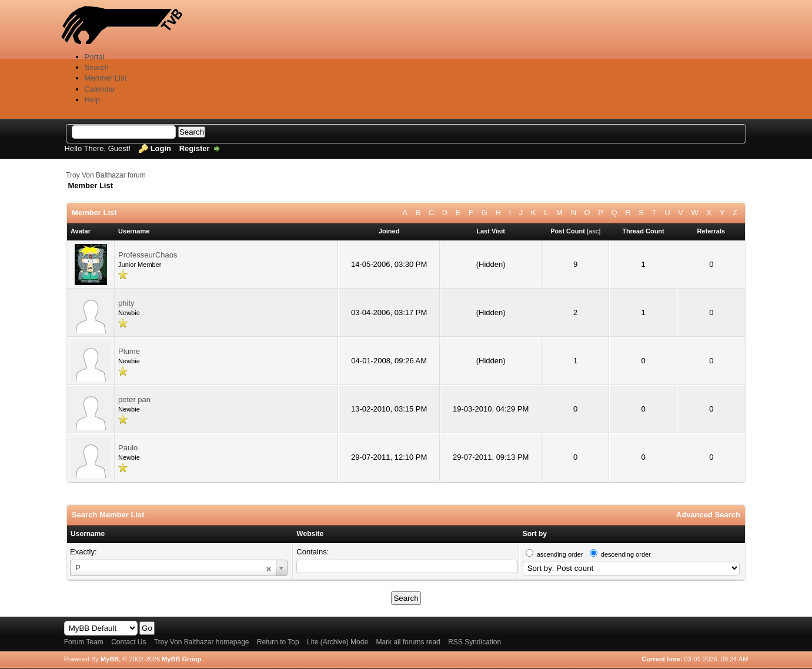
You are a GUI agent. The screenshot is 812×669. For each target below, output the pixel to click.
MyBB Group (181, 659)
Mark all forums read (408, 642)
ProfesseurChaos (148, 255)
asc (594, 231)
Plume (129, 351)
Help (93, 100)
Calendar (100, 89)
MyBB (110, 659)
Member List (106, 78)
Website (310, 534)
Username (88, 534)
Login (161, 148)
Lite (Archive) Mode (338, 642)
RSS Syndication (474, 642)
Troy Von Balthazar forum (106, 175)
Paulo (128, 448)
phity (126, 303)
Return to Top (278, 642)
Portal (95, 57)
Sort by (535, 534)
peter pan (134, 399)
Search (97, 67)
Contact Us (128, 642)
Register (195, 148)
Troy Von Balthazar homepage (202, 642)
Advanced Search (708, 515)
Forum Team (84, 642)
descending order (626, 554)
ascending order (560, 554)
